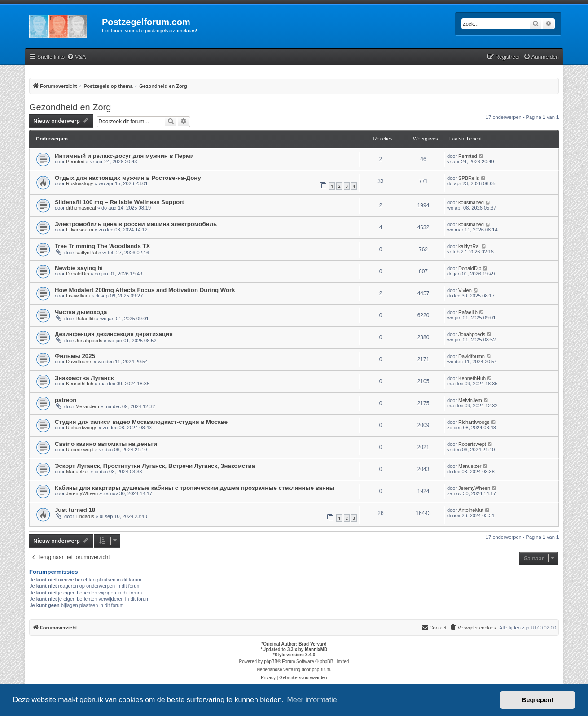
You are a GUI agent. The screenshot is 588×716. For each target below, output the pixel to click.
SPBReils (469, 178)
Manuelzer (77, 472)
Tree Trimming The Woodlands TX (102, 246)
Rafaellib (85, 319)
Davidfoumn (79, 362)
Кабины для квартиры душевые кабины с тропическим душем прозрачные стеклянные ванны (195, 488)
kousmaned (471, 202)
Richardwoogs (82, 428)
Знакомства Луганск (84, 378)
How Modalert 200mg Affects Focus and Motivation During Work (145, 290)
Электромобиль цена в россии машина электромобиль (136, 224)
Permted (75, 162)
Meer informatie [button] (312, 700)
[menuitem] (76, 57)
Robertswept (80, 450)
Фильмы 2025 (75, 356)
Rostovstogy (80, 183)
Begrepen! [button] (538, 700)
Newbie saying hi (79, 268)
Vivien (465, 290)
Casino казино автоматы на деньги (106, 444)
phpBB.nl (321, 670)
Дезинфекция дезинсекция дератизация (114, 334)
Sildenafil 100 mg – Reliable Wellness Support (119, 202)
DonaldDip (77, 274)
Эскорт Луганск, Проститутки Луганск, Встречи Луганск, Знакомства (155, 466)
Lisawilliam (78, 296)
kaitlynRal (86, 253)
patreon (66, 400)
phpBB (271, 661)
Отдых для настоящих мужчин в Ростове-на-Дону (128, 178)
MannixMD (316, 649)
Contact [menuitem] (434, 627)
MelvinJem (87, 406)
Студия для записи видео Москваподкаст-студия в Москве (141, 422)
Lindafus (85, 516)
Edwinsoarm (80, 230)
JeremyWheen (82, 493)
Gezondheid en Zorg (70, 107)
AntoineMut (471, 510)
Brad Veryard (312, 644)
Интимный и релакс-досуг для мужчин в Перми (124, 156)
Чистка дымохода (81, 312)
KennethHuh (80, 384)
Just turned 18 (75, 510)
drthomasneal (81, 208)
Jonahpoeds (89, 341)
